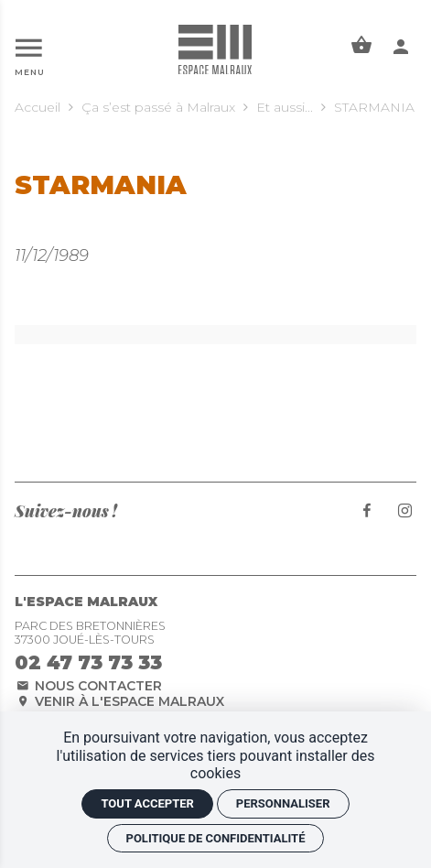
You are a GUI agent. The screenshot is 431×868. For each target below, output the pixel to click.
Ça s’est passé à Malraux (158, 107)
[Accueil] (215, 49)
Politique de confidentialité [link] (216, 838)
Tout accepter (147, 803)
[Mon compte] (401, 47)
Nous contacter (88, 686)
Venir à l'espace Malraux (119, 701)
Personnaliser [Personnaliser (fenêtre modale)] (283, 803)
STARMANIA (374, 107)
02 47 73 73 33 (88, 662)
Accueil (38, 107)
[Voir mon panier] (362, 46)
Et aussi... (285, 107)
